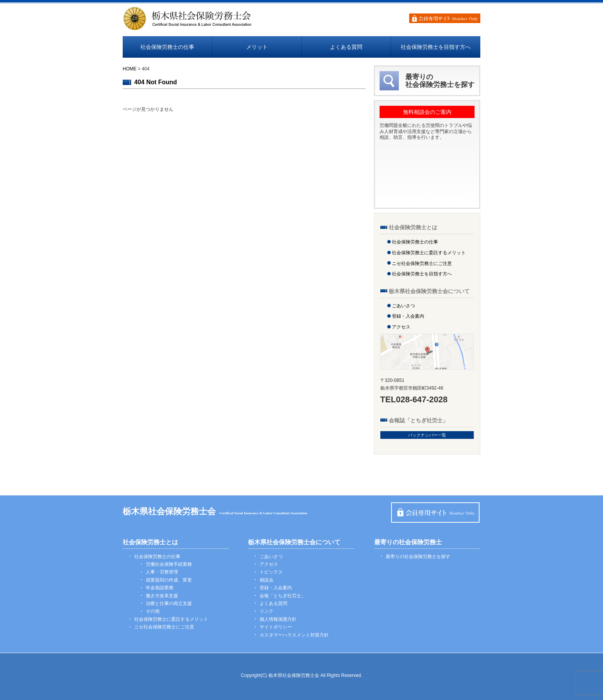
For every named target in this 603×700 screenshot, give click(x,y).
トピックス (271, 572)
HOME (130, 69)
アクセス (401, 327)
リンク (267, 611)
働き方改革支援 (162, 596)
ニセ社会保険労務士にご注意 (422, 263)
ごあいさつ (403, 306)
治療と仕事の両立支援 (169, 603)
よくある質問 (346, 47)
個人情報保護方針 (278, 619)
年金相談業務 (160, 588)
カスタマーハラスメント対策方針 (294, 635)
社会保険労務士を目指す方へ (436, 47)
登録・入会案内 (408, 316)
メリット (257, 47)
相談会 (267, 580)
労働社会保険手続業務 (169, 564)
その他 (153, 611)
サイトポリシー (276, 627)
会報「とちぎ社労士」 (283, 596)
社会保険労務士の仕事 (167, 47)
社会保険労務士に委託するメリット (429, 253)
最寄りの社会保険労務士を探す (418, 557)
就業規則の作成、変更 (169, 580)
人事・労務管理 (162, 572)
